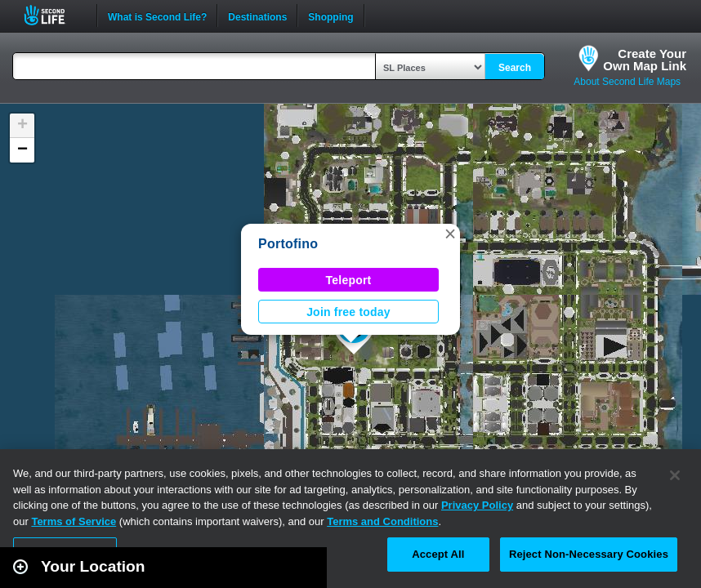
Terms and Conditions (382, 521)
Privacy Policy (477, 505)
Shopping (330, 16)
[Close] (675, 475)
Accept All (438, 554)
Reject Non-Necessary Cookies (589, 554)
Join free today (348, 312)
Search (515, 68)
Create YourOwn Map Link (645, 60)
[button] (450, 234)
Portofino (288, 244)
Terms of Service (74, 521)
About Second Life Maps (627, 82)
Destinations (257, 16)
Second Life (54, 15)
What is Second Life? (157, 16)
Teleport (349, 280)
